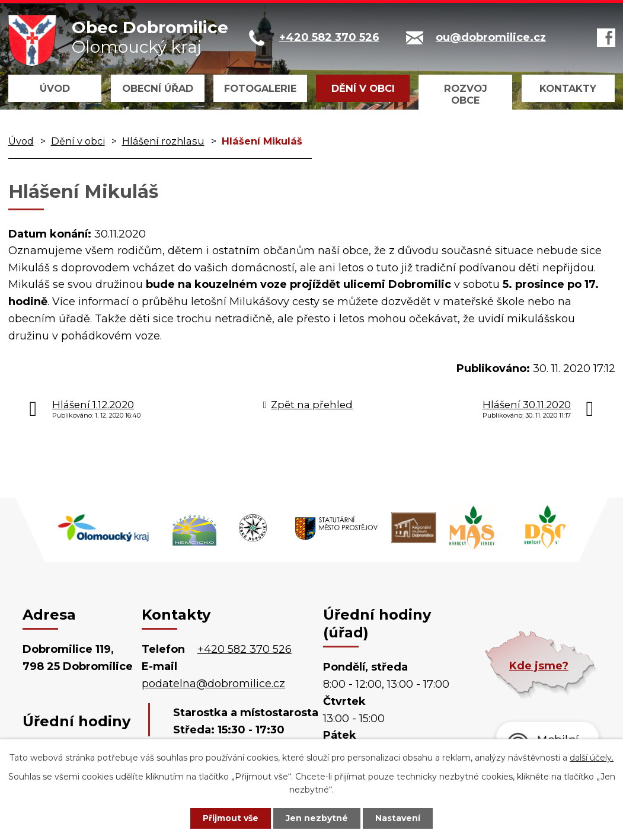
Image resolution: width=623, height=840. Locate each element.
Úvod (55, 88)
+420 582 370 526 (245, 649)
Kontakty (568, 88)
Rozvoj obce (466, 94)
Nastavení (398, 818)
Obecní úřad (158, 88)
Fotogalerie (260, 88)
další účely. (592, 758)
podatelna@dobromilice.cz (213, 684)
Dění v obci (363, 88)
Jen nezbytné (317, 818)
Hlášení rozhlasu (163, 141)
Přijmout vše (231, 818)
